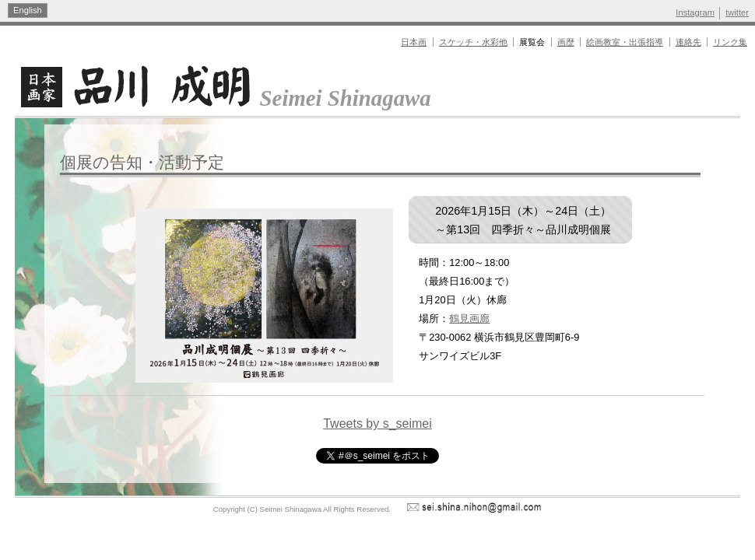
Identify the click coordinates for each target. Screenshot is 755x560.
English (28, 10)
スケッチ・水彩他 (473, 42)
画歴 (566, 42)
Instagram (695, 12)
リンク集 (730, 42)
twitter (737, 12)
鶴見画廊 (469, 318)
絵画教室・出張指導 (625, 42)
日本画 (414, 42)
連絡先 (688, 42)
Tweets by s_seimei (377, 423)
